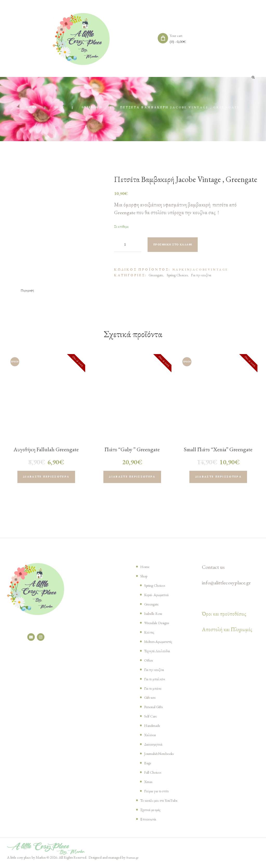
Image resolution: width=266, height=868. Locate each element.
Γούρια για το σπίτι (159, 794)
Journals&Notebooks (164, 756)
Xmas (149, 784)
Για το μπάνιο (154, 691)
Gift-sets (152, 700)
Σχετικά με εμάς (153, 812)
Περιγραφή (28, 291)
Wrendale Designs (160, 625)
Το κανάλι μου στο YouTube (163, 803)
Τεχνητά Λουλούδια (159, 654)
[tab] (28, 291)
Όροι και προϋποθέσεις (224, 617)
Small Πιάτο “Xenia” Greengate (218, 454)
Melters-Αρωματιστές (162, 644)
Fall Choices (155, 775)
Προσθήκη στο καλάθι (178, 245)
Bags (148, 766)
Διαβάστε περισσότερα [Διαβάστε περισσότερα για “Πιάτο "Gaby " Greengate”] (132, 479)
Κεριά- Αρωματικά (159, 597)
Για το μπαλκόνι (156, 682)
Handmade (154, 728)
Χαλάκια (151, 738)
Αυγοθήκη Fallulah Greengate (46, 450)
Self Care (152, 719)
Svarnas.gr (133, 860)
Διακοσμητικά (156, 747)
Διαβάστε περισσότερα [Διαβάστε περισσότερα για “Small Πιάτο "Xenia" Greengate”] (218, 479)
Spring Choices (177, 276)
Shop (57, 108)
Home (28, 108)
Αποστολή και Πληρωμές (227, 632)
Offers (150, 663)
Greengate (94, 108)
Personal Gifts (157, 710)
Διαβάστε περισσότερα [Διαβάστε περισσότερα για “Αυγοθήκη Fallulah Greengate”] (46, 479)
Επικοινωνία (150, 822)
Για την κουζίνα (201, 276)
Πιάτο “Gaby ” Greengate (132, 450)
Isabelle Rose (156, 616)
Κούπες (150, 635)
